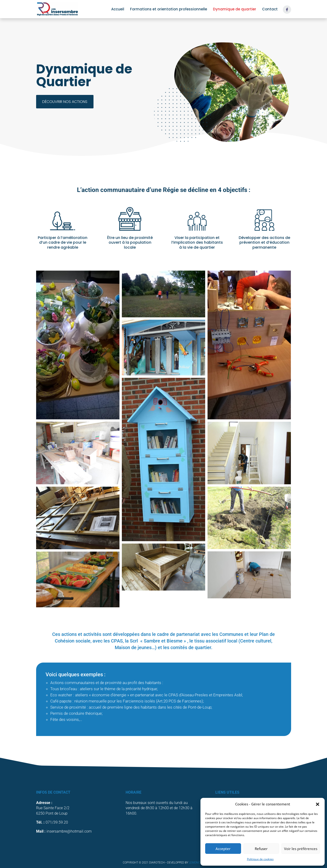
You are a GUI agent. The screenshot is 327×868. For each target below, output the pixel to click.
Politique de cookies (260, 859)
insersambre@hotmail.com (69, 831)
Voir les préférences (301, 849)
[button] (318, 804)
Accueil (118, 10)
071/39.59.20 (57, 822)
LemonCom (197, 863)
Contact (270, 10)
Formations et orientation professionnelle (169, 10)
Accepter (223, 849)
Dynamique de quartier (235, 10)
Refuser (261, 849)
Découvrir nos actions (65, 102)
